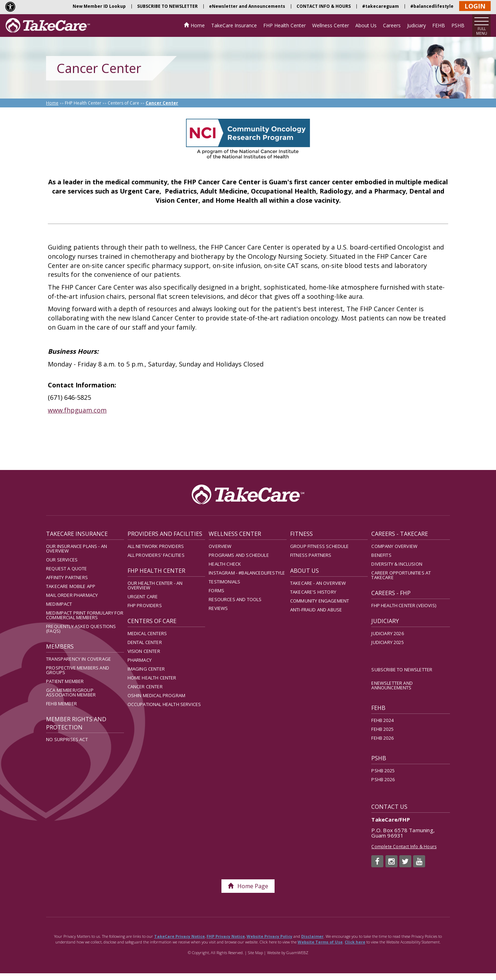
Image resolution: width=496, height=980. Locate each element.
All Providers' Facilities (156, 555)
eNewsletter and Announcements (247, 6)
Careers (392, 25)
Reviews (218, 608)
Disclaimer (312, 936)
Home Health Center (152, 678)
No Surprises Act (67, 739)
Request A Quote (67, 569)
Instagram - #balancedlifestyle (247, 573)
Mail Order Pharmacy (72, 595)
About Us (366, 25)
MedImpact (59, 604)
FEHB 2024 (382, 720)
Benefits (381, 555)
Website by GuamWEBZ (288, 953)
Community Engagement (320, 601)
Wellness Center (331, 25)
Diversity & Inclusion (397, 564)
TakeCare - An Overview (318, 583)
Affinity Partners (67, 577)
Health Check (225, 564)
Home (198, 25)
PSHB (458, 25)
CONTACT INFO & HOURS (324, 6)
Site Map (255, 953)
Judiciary (416, 25)
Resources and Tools (235, 599)
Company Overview (394, 546)
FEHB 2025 (382, 729)
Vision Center (144, 651)
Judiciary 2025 (387, 642)
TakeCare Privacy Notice (179, 936)
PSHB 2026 (383, 779)
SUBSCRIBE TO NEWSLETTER (167, 6)
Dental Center (145, 642)
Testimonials (224, 582)
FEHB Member (61, 704)
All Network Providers (156, 546)
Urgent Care (143, 597)
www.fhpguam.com (77, 410)
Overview (220, 546)
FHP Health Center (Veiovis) (404, 605)
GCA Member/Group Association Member (71, 692)
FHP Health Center (284, 25)
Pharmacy (140, 660)
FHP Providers (145, 605)
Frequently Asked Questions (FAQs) (81, 629)
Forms (216, 590)
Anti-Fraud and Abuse (316, 610)
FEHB (439, 25)
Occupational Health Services (164, 704)
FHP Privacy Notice (226, 936)
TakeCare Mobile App (71, 586)
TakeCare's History (313, 592)
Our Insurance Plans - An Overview (77, 548)
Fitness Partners (311, 555)
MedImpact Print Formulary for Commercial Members (85, 615)
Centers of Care (123, 103)
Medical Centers (147, 633)
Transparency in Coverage (78, 659)
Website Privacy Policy (269, 936)
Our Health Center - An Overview (155, 585)
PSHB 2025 (383, 771)
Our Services (62, 560)
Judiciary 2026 (387, 633)
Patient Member (65, 681)
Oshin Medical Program (157, 695)
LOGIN (475, 6)
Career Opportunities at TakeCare (401, 575)
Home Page (248, 886)
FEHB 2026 (382, 738)
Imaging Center (146, 669)
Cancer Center (145, 687)
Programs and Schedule (239, 555)
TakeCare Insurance (234, 25)
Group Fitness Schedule (320, 546)
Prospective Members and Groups (78, 670)
